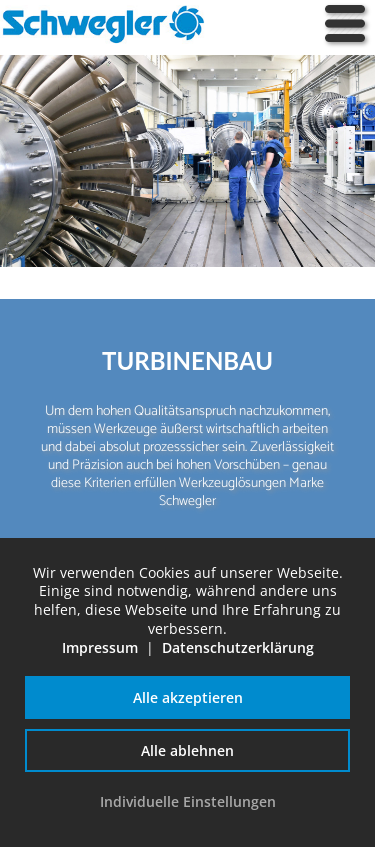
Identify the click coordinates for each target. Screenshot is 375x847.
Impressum (100, 647)
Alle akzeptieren (188, 697)
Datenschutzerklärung (238, 647)
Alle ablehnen (187, 750)
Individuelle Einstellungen (188, 801)
